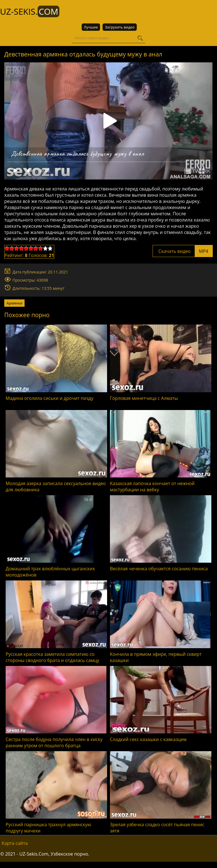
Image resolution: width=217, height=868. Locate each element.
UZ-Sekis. (30, 11)
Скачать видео (183, 251)
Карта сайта (15, 843)
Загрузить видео (120, 27)
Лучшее (91, 27)
